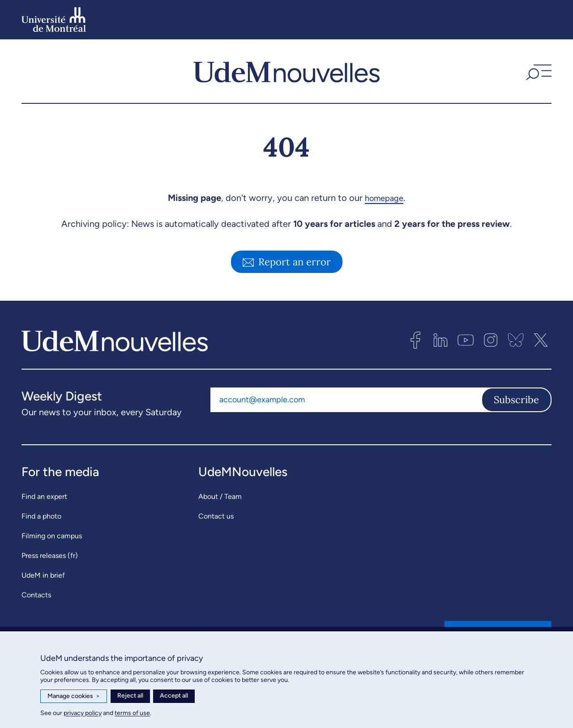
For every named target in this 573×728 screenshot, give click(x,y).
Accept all (174, 696)
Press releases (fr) (50, 556)
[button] (538, 71)
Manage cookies (74, 696)
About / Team (220, 496)
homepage (384, 198)
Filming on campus (52, 536)
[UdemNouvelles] (286, 71)
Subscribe (516, 400)
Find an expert (44, 496)
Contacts (36, 595)
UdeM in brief (43, 575)
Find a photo (41, 516)
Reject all (130, 696)
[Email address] (346, 400)
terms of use (132, 713)
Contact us (216, 516)
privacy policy (83, 713)
